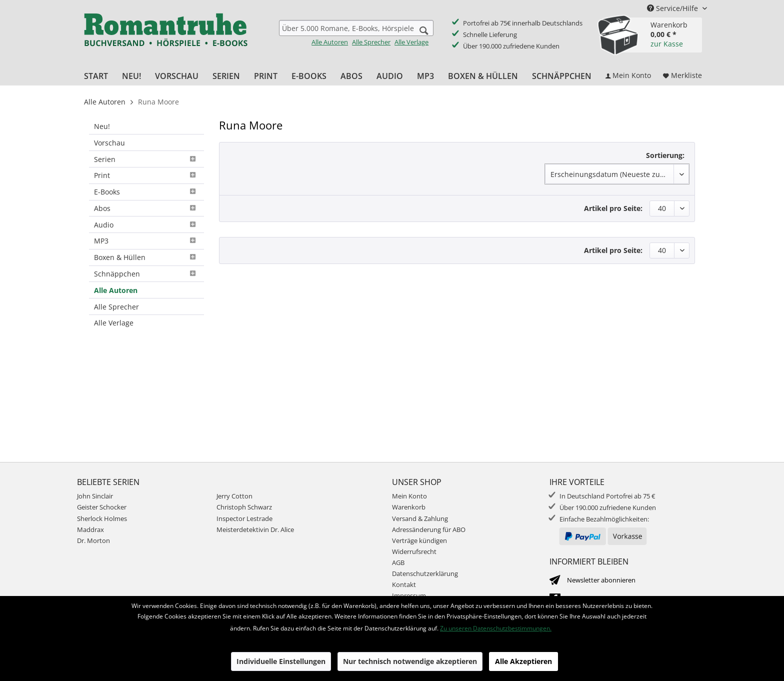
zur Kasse (667, 44)
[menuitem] (356, 33)
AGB (398, 562)
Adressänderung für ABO (429, 529)
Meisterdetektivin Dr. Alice (255, 529)
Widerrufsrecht (414, 551)
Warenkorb (409, 507)
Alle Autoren (330, 42)
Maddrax (90, 529)
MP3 (146, 241)
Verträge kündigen (419, 540)
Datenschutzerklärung (425, 573)
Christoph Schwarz (244, 507)
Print (146, 175)
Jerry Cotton (234, 496)
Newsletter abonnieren (601, 580)
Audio (146, 225)
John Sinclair (95, 496)
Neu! (102, 126)
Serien (146, 159)
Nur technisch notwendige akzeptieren (410, 661)
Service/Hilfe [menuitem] (673, 8)
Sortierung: (665, 155)
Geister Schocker (102, 507)
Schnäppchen (146, 274)
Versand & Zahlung (420, 518)
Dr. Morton (93, 540)
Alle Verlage (411, 42)
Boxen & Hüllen (146, 257)
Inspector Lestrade (244, 518)
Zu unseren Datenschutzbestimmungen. (496, 628)
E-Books (146, 192)
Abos (146, 208)
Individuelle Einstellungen (281, 661)
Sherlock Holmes (102, 518)
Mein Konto (409, 496)
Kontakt (404, 584)
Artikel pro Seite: (613, 208)
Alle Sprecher (371, 42)
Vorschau (109, 143)
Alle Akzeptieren (523, 661)
